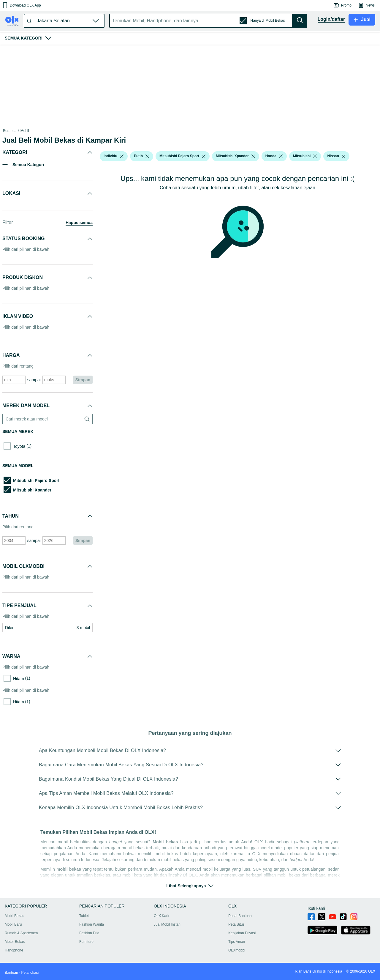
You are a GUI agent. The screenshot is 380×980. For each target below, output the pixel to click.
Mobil (25, 131)
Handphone (14, 950)
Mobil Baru (13, 924)
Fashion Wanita (92, 924)
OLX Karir (162, 916)
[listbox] (122, 156)
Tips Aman (237, 942)
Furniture (86, 942)
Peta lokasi (30, 973)
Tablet (84, 916)
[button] (21, 5)
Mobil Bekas (14, 916)
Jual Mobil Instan (167, 924)
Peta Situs (236, 924)
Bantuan (11, 973)
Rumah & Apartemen (21, 933)
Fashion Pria (89, 933)
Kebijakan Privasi (242, 933)
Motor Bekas (15, 942)
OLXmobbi (237, 950)
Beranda (10, 131)
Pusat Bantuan (240, 916)
